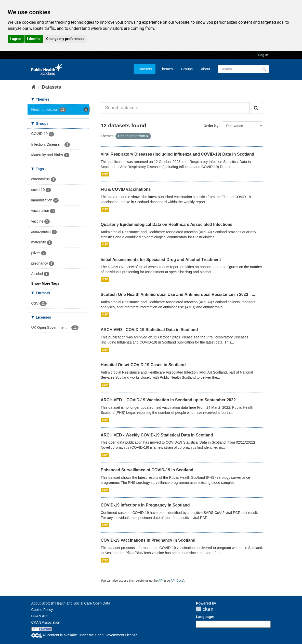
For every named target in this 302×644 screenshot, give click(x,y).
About (206, 69)
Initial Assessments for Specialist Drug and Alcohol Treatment (161, 260)
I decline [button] (34, 39)
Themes (166, 69)
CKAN (205, 609)
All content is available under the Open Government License (84, 635)
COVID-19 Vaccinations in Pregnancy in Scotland (148, 540)
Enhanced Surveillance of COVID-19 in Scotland (147, 470)
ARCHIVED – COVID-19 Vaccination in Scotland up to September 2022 (168, 400)
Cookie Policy (42, 610)
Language (204, 617)
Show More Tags (45, 283)
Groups (187, 69)
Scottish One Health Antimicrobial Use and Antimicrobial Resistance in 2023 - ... (178, 294)
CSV (105, 174)
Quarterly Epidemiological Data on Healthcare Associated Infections (167, 224)
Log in (263, 55)
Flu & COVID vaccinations (126, 189)
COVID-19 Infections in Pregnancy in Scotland (145, 505)
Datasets (145, 69)
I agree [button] (16, 39)
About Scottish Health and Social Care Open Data (71, 603)
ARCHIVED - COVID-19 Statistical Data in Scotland (149, 330)
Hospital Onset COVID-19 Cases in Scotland (143, 365)
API (161, 581)
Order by (211, 126)
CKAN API (40, 616)
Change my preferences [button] (65, 39)
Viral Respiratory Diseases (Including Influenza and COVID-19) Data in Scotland (178, 154)
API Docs (177, 581)
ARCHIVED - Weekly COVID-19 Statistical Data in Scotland (157, 435)
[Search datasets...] (175, 108)
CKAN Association (46, 622)
